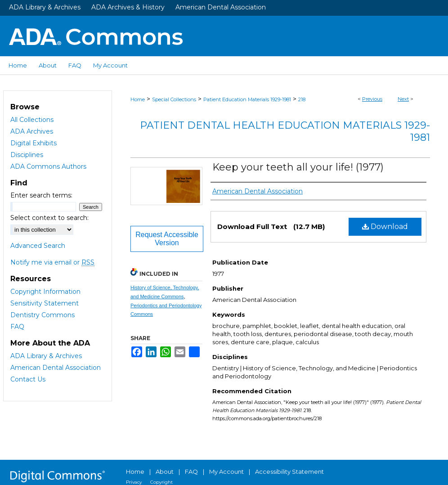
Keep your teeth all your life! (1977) (298, 167)
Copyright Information (45, 292)
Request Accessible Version (167, 239)
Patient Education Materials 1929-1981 (247, 99)
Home (138, 99)
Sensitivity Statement (45, 303)
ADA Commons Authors (48, 166)
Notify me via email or (52, 262)
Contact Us (28, 379)
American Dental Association (221, 7)
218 (302, 99)
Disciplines (27, 155)
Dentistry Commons (43, 315)
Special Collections (174, 99)
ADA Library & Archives (45, 7)
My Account (226, 472)
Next (403, 99)
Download (385, 227)
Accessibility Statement (289, 472)
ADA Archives (32, 131)
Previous (372, 99)
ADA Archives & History (128, 7)
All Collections (32, 120)
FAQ (17, 327)
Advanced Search (38, 246)
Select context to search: (49, 218)
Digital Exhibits (34, 143)
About (165, 472)
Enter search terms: (41, 195)
